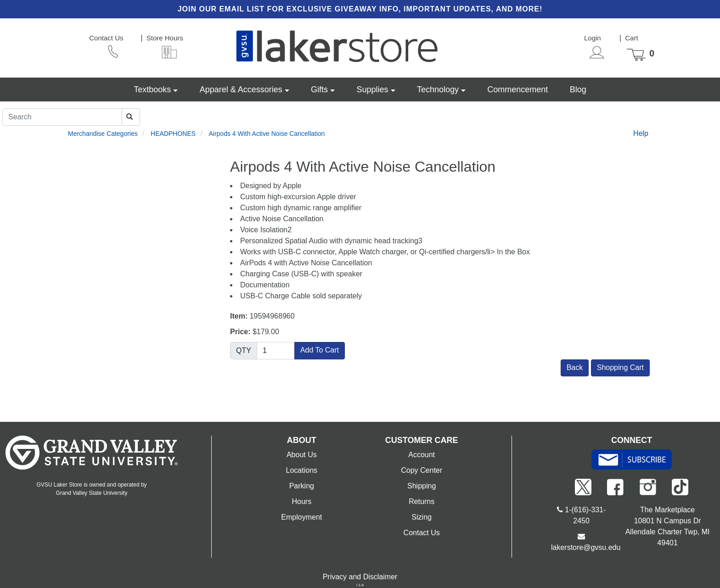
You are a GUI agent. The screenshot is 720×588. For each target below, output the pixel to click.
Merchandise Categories (103, 134)
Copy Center (422, 470)
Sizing (422, 517)
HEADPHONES (173, 134)
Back (575, 367)
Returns (422, 501)
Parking (302, 486)
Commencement (517, 90)
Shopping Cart (620, 367)
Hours (301, 501)
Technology (438, 90)
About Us (302, 455)
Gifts (319, 90)
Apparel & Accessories (241, 90)
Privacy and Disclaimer (360, 577)
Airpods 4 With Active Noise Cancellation (267, 134)
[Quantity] (276, 351)
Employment (301, 517)
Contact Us (422, 533)
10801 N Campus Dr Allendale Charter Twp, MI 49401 (668, 532)
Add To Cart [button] (320, 350)
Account (422, 455)
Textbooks (152, 90)
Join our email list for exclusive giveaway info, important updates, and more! (360, 9)
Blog (578, 90)
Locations (302, 470)
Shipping (422, 486)
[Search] (62, 117)
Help (641, 133)
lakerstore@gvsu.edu (586, 547)
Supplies (372, 90)
